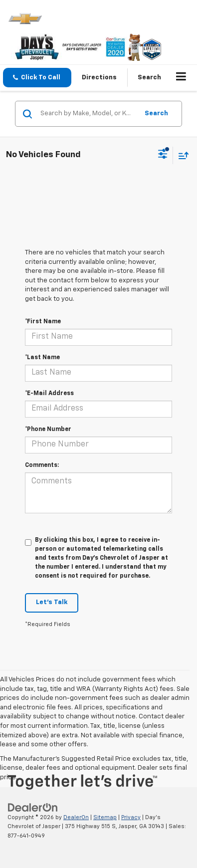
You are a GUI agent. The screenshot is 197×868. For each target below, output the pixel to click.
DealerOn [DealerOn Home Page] (76, 817)
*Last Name (42, 358)
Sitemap (105, 817)
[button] (37, 78)
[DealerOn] (33, 807)
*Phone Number (48, 430)
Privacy (131, 817)
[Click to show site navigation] (181, 78)
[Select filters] (163, 155)
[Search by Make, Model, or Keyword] (88, 114)
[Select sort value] (181, 155)
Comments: (42, 465)
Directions (99, 78)
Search (156, 113)
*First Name (43, 322)
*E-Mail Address (49, 394)
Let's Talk (52, 602)
